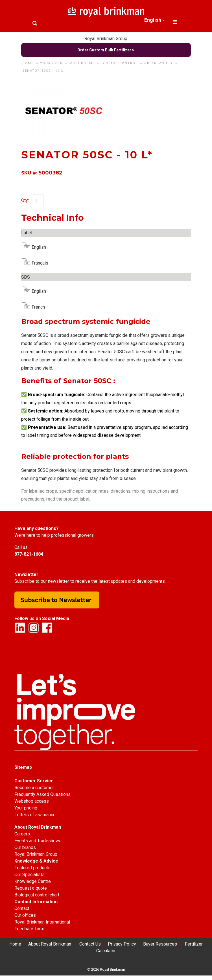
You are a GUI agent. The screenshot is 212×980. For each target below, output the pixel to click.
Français (36, 263)
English (36, 247)
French (36, 307)
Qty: (25, 201)
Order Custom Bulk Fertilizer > (106, 50)
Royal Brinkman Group (106, 39)
